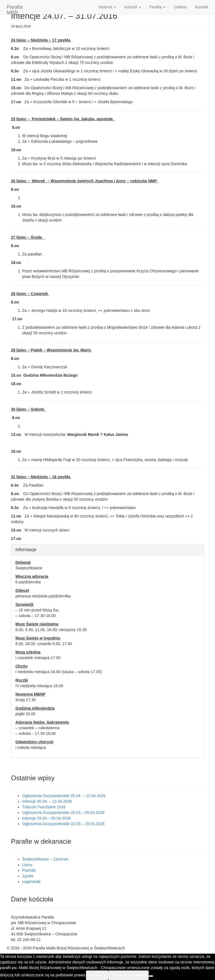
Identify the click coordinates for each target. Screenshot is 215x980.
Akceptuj (97, 975)
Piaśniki (29, 870)
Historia (107, 7)
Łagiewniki (31, 882)
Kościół (133, 7)
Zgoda (28, 876)
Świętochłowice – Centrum (45, 859)
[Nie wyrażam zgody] (151, 976)
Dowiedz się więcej (128, 975)
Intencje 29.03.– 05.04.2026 (46, 818)
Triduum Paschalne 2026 (44, 807)
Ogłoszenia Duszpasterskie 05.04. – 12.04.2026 (64, 796)
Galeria (180, 7)
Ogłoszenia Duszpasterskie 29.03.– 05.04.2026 (63, 813)
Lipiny (27, 865)
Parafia (157, 7)
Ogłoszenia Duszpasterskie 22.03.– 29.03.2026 (63, 824)
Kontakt (202, 7)
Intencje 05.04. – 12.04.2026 (47, 801)
